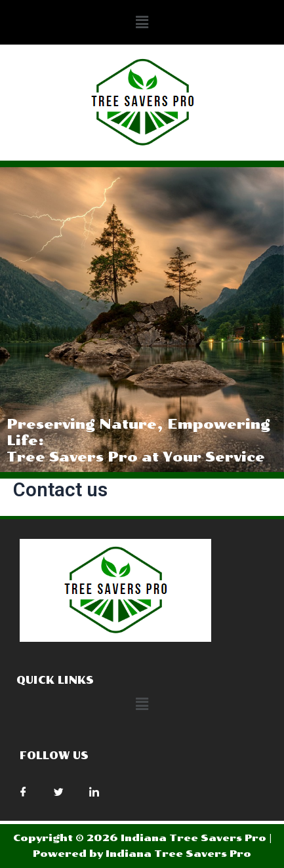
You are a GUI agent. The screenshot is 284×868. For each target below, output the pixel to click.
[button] (142, 22)
